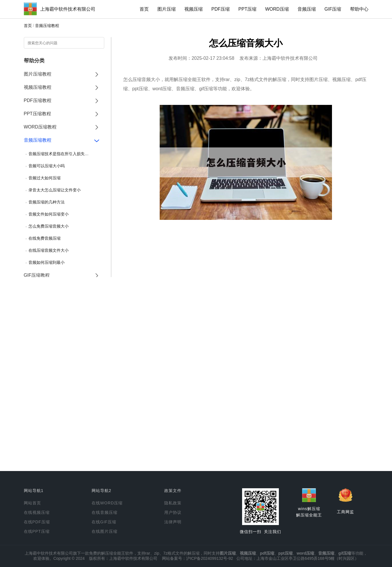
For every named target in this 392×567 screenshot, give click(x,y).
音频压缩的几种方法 (47, 202)
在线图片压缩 (105, 531)
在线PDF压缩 (37, 522)
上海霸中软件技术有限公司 (68, 9)
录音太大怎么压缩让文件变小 (55, 190)
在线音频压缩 (105, 512)
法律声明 (173, 522)
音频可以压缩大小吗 (47, 166)
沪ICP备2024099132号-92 (209, 558)
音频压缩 (307, 9)
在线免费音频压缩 (45, 238)
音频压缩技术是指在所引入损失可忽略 (63, 154)
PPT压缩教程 (37, 114)
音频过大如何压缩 (45, 178)
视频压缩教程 (38, 87)
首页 (144, 9)
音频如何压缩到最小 (47, 262)
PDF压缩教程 (38, 100)
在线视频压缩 (37, 512)
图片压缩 (167, 9)
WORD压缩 (277, 9)
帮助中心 (359, 9)
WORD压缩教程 (40, 127)
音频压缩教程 (47, 26)
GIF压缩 (333, 9)
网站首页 (32, 503)
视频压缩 (194, 9)
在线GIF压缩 (104, 522)
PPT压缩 (247, 9)
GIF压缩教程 (37, 275)
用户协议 (173, 512)
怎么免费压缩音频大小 (49, 226)
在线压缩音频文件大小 (49, 250)
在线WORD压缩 (107, 503)
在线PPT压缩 (37, 531)
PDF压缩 (221, 9)
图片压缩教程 (38, 74)
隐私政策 (173, 503)
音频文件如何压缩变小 (49, 214)
